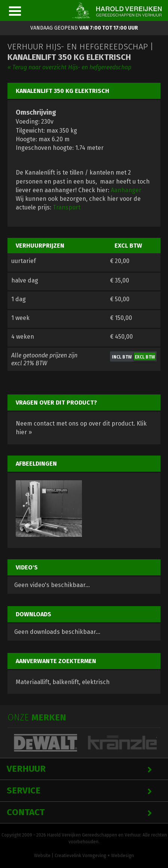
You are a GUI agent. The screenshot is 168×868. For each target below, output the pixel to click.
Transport (67, 207)
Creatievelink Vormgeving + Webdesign (94, 856)
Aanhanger (126, 190)
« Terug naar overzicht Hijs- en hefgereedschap (69, 67)
